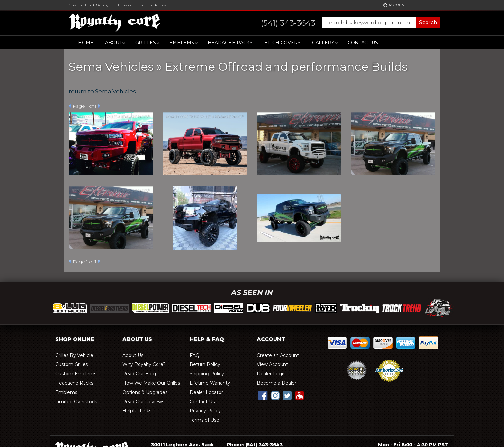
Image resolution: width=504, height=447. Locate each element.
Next (99, 106)
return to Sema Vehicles (102, 91)
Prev (70, 106)
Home (86, 43)
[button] (344, 23)
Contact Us (363, 43)
